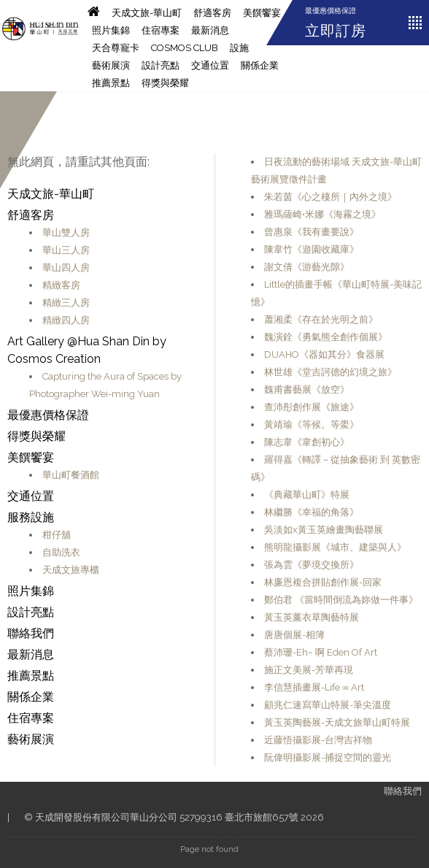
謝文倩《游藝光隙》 (307, 267)
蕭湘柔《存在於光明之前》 (321, 319)
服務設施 (31, 517)
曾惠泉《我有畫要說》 (312, 232)
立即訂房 (336, 31)
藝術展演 (111, 65)
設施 (239, 48)
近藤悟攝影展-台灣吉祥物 (318, 740)
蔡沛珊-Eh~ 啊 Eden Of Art (321, 652)
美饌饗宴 (262, 13)
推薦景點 (111, 83)
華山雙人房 (66, 233)
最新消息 (210, 30)
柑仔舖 (57, 535)
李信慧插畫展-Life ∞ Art (314, 687)
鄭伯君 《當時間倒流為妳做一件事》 (341, 600)
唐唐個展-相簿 (294, 635)
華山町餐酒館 (71, 475)
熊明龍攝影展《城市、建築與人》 (335, 547)
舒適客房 (212, 13)
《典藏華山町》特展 (307, 495)
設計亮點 (161, 65)
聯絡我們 (31, 633)
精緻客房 (61, 285)
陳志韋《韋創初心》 (307, 442)
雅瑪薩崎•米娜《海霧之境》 (322, 214)
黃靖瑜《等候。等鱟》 (312, 425)
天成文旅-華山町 (147, 13)
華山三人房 (66, 250)
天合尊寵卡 (116, 48)
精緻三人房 (66, 303)
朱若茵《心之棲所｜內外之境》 (331, 197)
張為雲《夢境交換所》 (312, 565)
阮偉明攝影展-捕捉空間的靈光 (328, 757)
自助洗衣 (61, 552)
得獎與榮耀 (165, 83)
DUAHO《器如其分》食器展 (324, 354)
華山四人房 (66, 268)
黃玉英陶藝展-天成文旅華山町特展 (337, 722)
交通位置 (210, 65)
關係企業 (260, 65)
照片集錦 (111, 30)
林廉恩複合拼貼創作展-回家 (323, 582)
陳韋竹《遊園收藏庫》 (312, 249)
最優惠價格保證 (331, 11)
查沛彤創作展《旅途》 (312, 407)
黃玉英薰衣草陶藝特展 (312, 617)
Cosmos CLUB (185, 48)
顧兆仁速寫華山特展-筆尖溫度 (328, 705)
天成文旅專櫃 (71, 570)
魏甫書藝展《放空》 (307, 389)
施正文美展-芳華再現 (309, 670)
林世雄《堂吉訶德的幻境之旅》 (331, 372)
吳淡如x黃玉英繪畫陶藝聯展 (324, 530)
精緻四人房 (66, 320)
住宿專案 (161, 30)
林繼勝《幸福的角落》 (312, 512)
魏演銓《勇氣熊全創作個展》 (326, 337)
